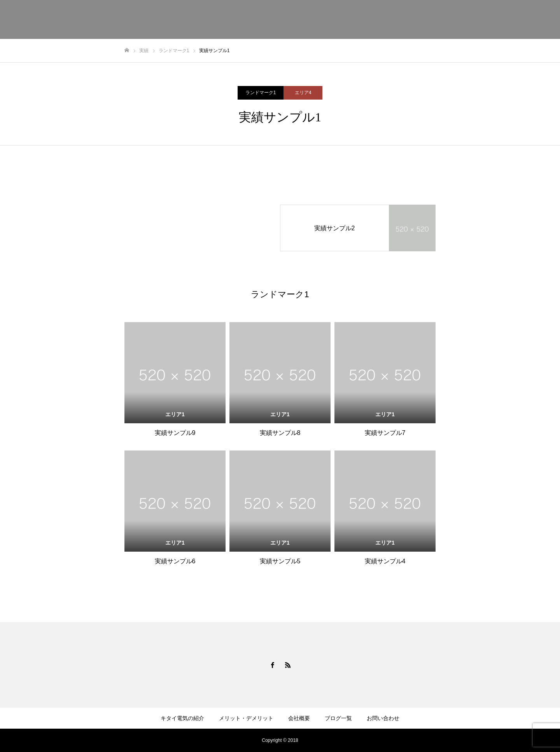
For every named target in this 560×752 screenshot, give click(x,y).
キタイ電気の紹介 (182, 718)
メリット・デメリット (246, 718)
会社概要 (299, 718)
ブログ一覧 (338, 718)
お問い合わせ (383, 718)
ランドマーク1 (261, 93)
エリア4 (303, 93)
